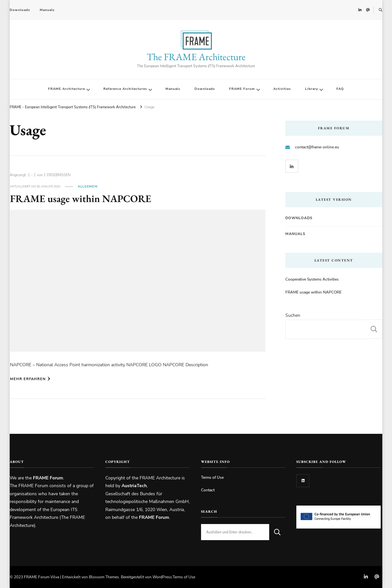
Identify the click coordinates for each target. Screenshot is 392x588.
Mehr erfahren (30, 379)
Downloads (20, 10)
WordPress (162, 577)
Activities (282, 89)
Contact (208, 490)
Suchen (293, 315)
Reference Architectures (125, 89)
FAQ (340, 89)
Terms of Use (212, 477)
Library (312, 89)
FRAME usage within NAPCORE (81, 198)
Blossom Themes (104, 577)
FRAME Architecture (67, 89)
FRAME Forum (242, 89)
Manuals (47, 10)
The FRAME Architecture (196, 57)
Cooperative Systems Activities (312, 279)
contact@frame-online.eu (317, 147)
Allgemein (88, 187)
